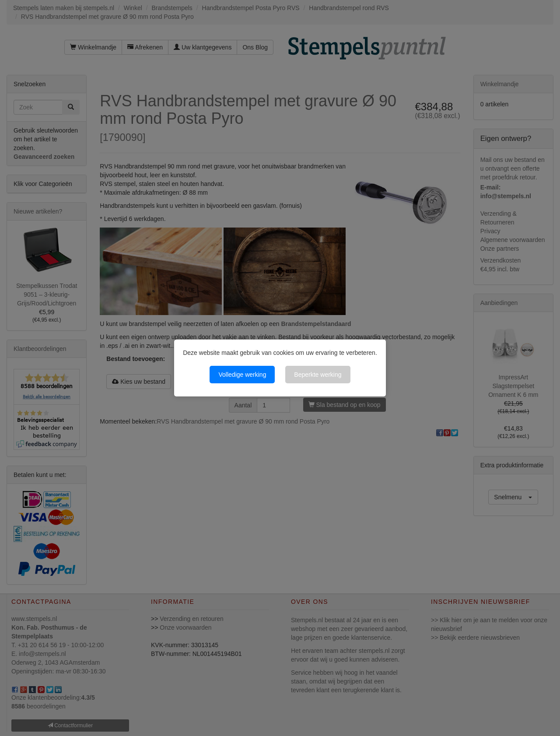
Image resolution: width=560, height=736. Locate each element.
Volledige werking (242, 375)
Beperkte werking (318, 375)
